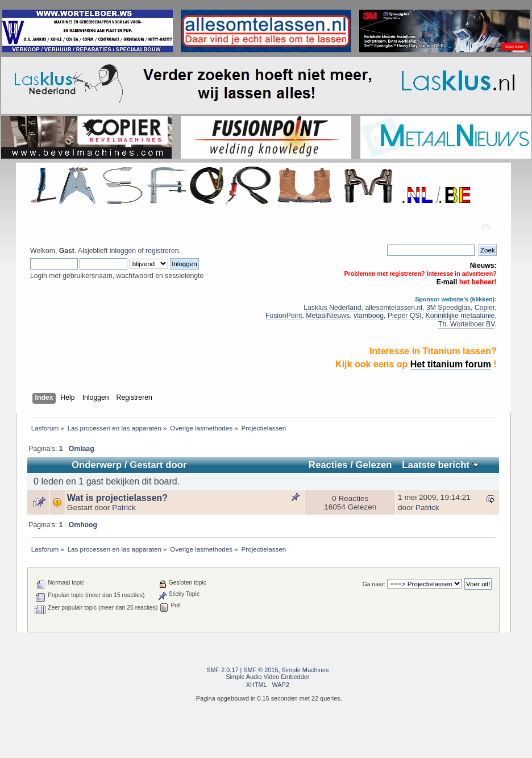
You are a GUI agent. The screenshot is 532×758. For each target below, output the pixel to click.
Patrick (124, 508)
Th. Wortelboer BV (466, 324)
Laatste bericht (440, 465)
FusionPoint (284, 316)
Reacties (328, 465)
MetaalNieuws (328, 316)
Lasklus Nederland (332, 308)
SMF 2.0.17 (222, 670)
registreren (162, 251)
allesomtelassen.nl (394, 308)
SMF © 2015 (261, 670)
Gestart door (158, 465)
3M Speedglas (448, 308)
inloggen (123, 251)
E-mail (447, 282)
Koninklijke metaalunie (460, 316)
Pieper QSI (405, 316)
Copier (485, 308)
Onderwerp (97, 465)
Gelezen (373, 465)
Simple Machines (306, 670)
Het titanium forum (451, 364)
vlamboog (369, 316)
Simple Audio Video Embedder (267, 677)
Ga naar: (374, 584)
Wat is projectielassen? (117, 498)
